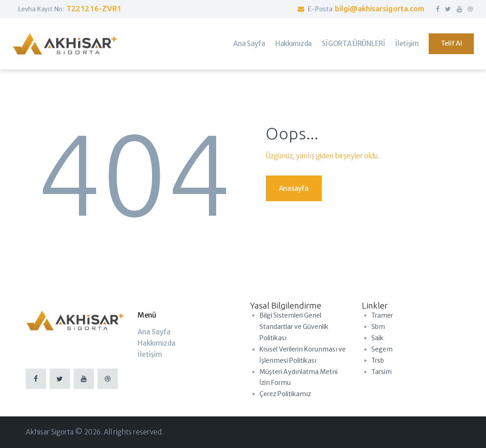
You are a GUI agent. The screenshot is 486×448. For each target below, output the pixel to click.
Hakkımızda (157, 343)
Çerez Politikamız (285, 394)
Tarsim (382, 372)
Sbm (378, 327)
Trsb (378, 360)
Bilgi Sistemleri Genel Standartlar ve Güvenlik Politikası (294, 327)
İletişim (150, 354)
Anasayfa (294, 188)
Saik (377, 338)
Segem (382, 349)
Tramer (382, 315)
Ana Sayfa (154, 332)
